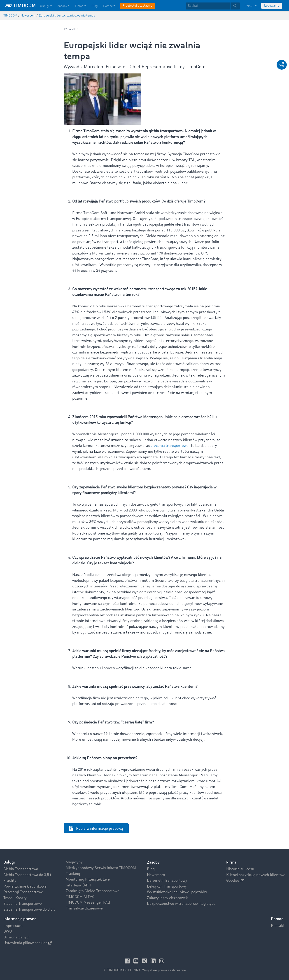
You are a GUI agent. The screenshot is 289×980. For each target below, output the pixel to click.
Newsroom (156, 875)
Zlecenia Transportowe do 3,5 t (29, 910)
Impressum (13, 926)
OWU (8, 932)
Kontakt (278, 926)
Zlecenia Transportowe (23, 904)
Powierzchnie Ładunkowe (25, 887)
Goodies (235, 881)
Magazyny (74, 862)
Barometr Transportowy (167, 881)
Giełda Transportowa (21, 869)
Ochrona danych (17, 937)
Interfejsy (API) (78, 885)
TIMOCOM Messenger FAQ (88, 903)
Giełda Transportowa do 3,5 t (27, 875)
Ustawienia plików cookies (28, 943)
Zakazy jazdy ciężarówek (167, 898)
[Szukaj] (208, 6)
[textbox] (213, 6)
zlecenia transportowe (170, 446)
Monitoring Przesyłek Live (88, 880)
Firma (231, 862)
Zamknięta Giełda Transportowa (93, 891)
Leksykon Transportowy (167, 887)
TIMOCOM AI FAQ (80, 897)
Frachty (10, 881)
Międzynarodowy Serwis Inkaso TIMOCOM (101, 868)
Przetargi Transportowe (23, 892)
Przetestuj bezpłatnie (137, 6)
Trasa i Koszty (15, 898)
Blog (151, 869)
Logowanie (272, 6)
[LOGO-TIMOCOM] (20, 6)
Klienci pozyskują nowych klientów (255, 875)
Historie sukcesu (240, 869)
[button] (282, 65)
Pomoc (277, 919)
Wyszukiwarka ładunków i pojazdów (177, 892)
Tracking (73, 874)
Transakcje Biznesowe (84, 908)
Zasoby (153, 862)
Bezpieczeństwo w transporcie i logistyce (181, 904)
